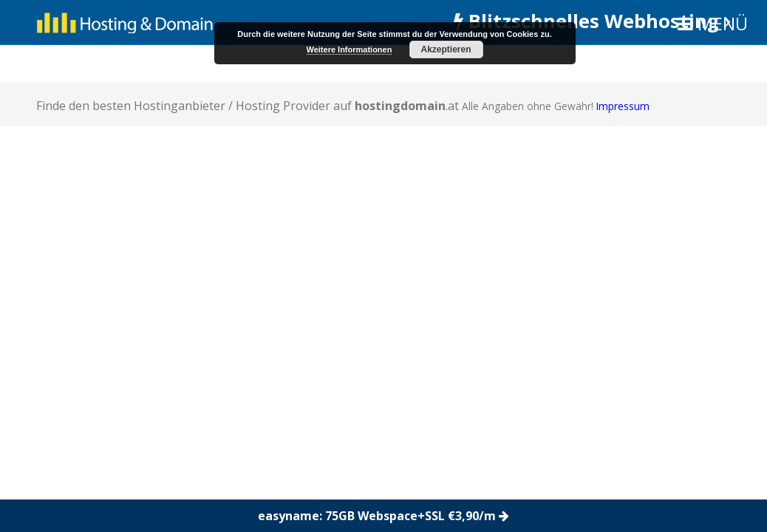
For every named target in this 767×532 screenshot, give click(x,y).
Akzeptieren (446, 50)
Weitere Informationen (350, 50)
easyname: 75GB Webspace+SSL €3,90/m (383, 516)
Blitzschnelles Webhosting (592, 21)
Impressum (623, 106)
